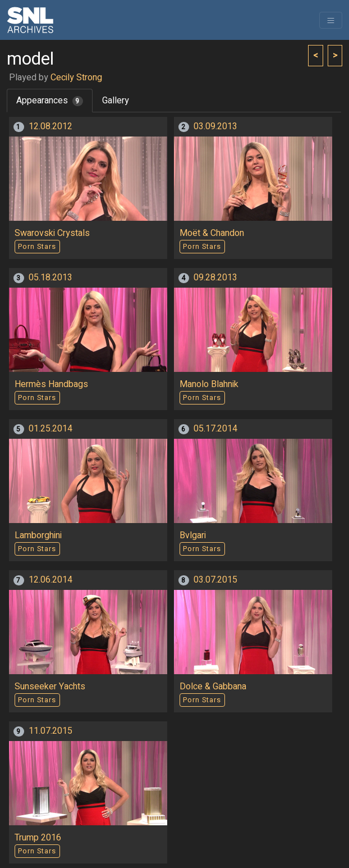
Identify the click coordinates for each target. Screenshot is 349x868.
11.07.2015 (50, 731)
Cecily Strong (76, 78)
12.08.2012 (50, 126)
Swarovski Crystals (52, 233)
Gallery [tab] (116, 101)
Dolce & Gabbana (213, 687)
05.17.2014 (215, 429)
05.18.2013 (50, 278)
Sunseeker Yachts (50, 687)
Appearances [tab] (50, 101)
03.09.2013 (215, 126)
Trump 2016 (38, 838)
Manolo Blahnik (209, 384)
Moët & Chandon (212, 233)
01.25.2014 (50, 429)
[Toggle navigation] (331, 20)
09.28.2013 (215, 278)
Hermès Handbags (51, 384)
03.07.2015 (215, 580)
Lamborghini (38, 535)
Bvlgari (193, 535)
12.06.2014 (50, 580)
